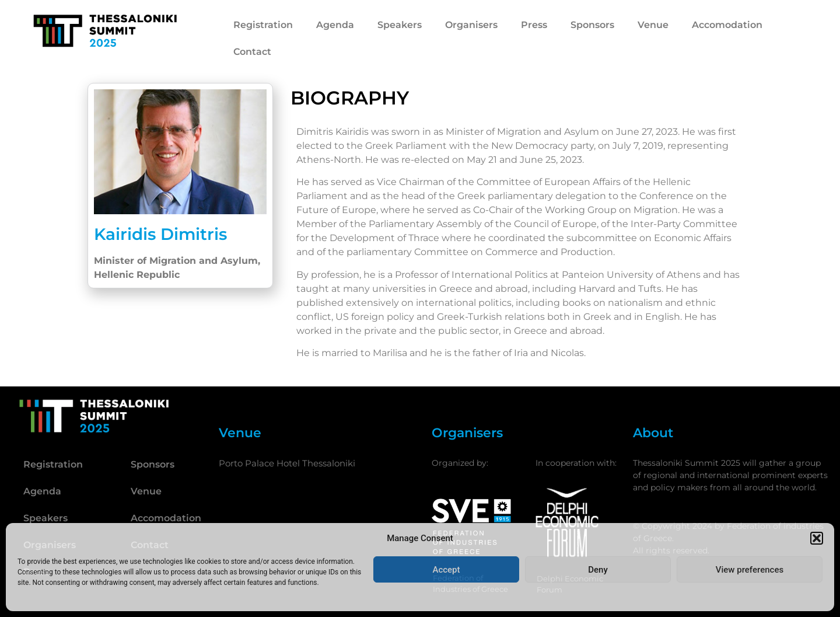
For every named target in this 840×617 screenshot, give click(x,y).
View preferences (750, 570)
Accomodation (727, 25)
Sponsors (592, 25)
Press (534, 25)
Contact (252, 52)
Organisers (471, 25)
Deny (598, 570)
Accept (446, 570)
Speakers (400, 25)
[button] (817, 538)
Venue (653, 25)
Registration (263, 25)
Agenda (335, 25)
